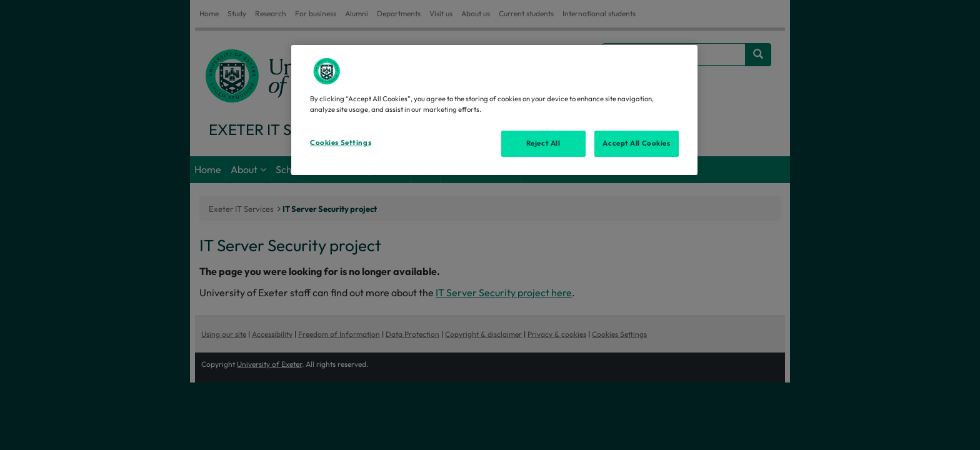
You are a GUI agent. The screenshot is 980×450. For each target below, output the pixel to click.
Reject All (543, 143)
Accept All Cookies (636, 143)
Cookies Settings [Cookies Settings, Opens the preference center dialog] (341, 142)
